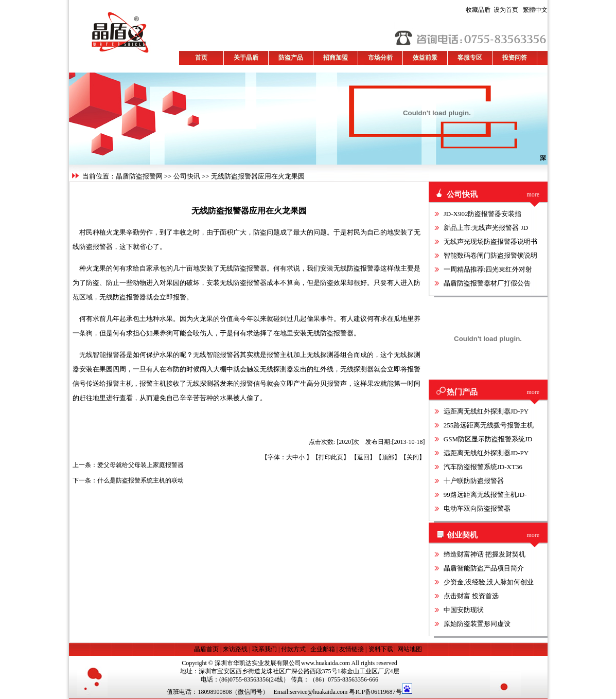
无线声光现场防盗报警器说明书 (490, 241)
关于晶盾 (246, 58)
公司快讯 (187, 176)
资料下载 (381, 649)
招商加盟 (336, 58)
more (533, 194)
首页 (201, 58)
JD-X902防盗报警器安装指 (483, 214)
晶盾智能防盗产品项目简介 (484, 568)
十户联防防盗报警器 (474, 481)
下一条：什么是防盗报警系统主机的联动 (128, 480)
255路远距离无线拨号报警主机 (489, 425)
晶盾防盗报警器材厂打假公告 (487, 283)
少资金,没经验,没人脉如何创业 (489, 582)
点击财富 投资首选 (471, 596)
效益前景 (425, 58)
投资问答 (515, 58)
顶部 (388, 457)
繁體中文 (534, 10)
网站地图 (410, 649)
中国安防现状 (464, 610)
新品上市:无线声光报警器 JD (486, 228)
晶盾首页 (207, 649)
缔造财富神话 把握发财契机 (485, 554)
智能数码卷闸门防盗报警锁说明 (490, 255)
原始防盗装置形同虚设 (477, 624)
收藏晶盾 (480, 10)
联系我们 (265, 649)
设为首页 (492, 10)
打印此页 (331, 457)
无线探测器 (323, 355)
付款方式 (293, 649)
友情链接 (351, 649)
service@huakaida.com (319, 692)
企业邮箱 (323, 649)
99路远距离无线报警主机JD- (485, 495)
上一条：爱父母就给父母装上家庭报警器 (128, 465)
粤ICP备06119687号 (375, 692)
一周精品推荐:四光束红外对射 (488, 269)
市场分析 (380, 58)
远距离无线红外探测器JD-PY (486, 411)
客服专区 (470, 58)
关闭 (413, 457)
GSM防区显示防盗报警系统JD (488, 439)
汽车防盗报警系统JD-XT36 (483, 467)
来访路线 (235, 649)
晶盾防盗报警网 (139, 176)
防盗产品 (291, 58)
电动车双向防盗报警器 (477, 508)
